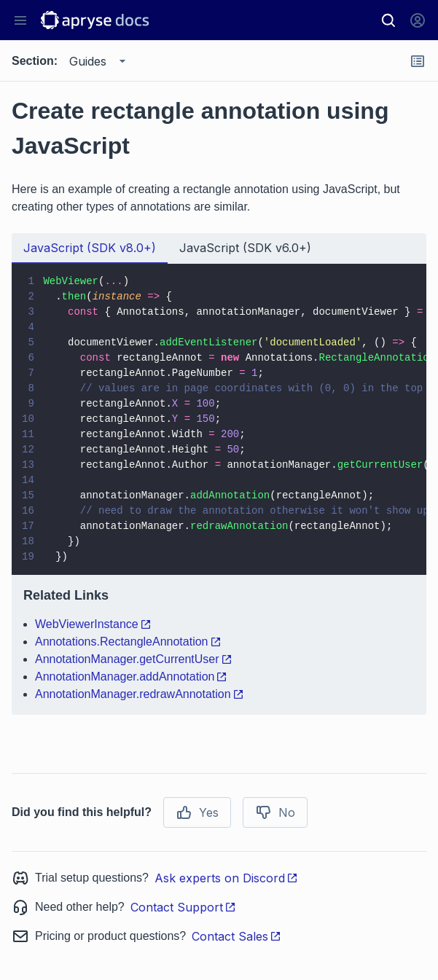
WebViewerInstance (93, 624)
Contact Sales (236, 936)
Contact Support (183, 907)
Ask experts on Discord (226, 878)
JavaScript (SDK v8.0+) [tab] (90, 248)
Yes (197, 812)
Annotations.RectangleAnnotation (128, 642)
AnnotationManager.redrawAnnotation (140, 694)
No (275, 812)
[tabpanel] (219, 489)
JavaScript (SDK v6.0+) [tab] (245, 248)
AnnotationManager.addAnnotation (131, 677)
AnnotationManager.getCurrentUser (134, 659)
